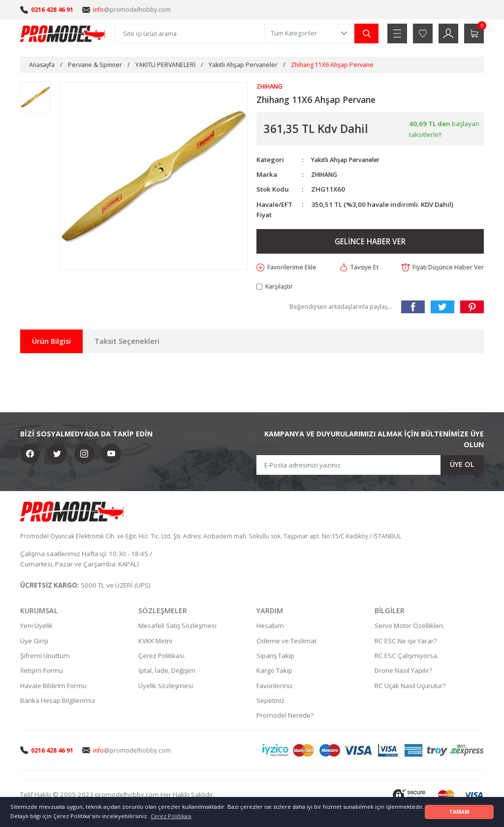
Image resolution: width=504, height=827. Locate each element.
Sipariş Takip (275, 658)
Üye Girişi (34, 643)
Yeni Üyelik (36, 628)
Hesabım (270, 628)
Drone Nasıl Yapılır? (403, 673)
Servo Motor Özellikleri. (409, 628)
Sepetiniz (270, 702)
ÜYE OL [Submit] (462, 466)
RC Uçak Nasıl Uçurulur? (410, 688)
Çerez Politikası (161, 658)
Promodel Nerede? (285, 717)
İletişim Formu (42, 673)
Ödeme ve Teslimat (286, 643)
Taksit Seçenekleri (127, 343)
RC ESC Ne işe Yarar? (406, 643)
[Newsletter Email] (370, 466)
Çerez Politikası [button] (171, 816)
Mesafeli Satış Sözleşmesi (177, 628)
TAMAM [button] (459, 812)
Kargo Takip (274, 673)
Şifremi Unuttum (45, 658)
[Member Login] (448, 33)
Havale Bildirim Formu (53, 688)
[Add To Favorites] (288, 268)
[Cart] (474, 33)
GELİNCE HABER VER (370, 242)
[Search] (190, 33)
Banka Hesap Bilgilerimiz (58, 702)
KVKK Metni (155, 643)
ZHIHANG (326, 175)
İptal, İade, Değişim (167, 673)
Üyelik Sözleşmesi (166, 688)
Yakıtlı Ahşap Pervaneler (350, 160)
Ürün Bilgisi (51, 343)
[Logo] (63, 33)
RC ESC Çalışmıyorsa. (407, 658)
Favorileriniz (275, 688)
